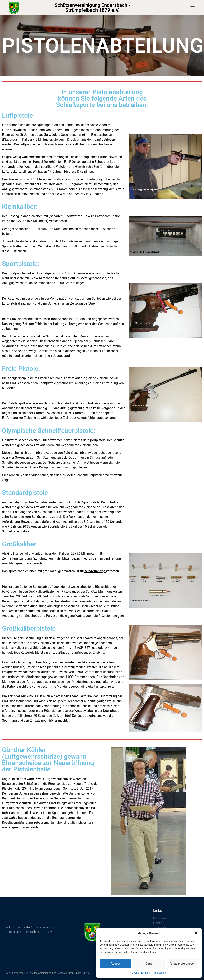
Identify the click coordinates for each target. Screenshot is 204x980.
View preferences (182, 964)
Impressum (160, 973)
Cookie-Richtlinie (141, 973)
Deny (149, 964)
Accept (115, 964)
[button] (196, 933)
